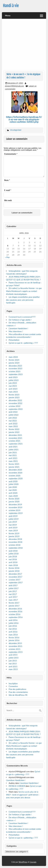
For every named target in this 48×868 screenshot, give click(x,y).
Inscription (13, 683)
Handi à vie (11, 6)
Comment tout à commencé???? (22, 317)
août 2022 (13, 412)
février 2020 (14, 499)
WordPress (23, 862)
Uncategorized (16, 130)
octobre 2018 (15, 545)
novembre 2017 (15, 577)
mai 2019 (13, 525)
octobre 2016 (15, 614)
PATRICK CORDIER (17, 786)
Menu (8, 15)
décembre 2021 (15, 435)
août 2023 (13, 377)
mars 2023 (13, 392)
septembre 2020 (16, 478)
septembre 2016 (16, 617)
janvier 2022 (14, 432)
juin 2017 (13, 591)
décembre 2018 (15, 539)
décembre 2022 (15, 400)
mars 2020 (13, 496)
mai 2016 (13, 629)
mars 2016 (13, 635)
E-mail (8, 190)
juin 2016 (13, 626)
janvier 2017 (14, 606)
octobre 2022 (15, 406)
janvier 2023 (14, 397)
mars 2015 (13, 669)
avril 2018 (13, 562)
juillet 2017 (14, 588)
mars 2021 (13, 461)
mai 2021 (13, 455)
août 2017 (13, 585)
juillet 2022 (14, 415)
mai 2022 (13, 421)
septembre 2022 (16, 409)
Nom (7, 180)
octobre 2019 (15, 510)
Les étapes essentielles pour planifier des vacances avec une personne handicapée (23, 300)
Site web (8, 200)
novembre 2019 (15, 507)
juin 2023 (13, 383)
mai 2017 (13, 594)
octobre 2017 (15, 580)
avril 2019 (13, 528)
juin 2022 (13, 418)
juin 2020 (13, 487)
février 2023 (14, 395)
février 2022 (14, 429)
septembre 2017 (16, 582)
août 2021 (13, 447)
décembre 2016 (15, 609)
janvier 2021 (14, 467)
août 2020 (13, 481)
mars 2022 (13, 426)
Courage (33, 862)
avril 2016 (13, 632)
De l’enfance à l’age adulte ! (20, 320)
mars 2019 (13, 530)
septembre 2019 (16, 513)
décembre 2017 (15, 574)
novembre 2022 (15, 403)
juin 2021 (13, 452)
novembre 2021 (15, 438)
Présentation (14, 340)
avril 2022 (13, 424)
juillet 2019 (14, 519)
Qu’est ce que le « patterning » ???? (23, 343)
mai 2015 (13, 664)
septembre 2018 (16, 548)
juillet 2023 (14, 380)
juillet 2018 (14, 554)
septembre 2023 (16, 374)
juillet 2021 (14, 450)
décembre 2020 (15, 470)
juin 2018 (13, 556)
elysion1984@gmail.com (14, 86)
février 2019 (14, 533)
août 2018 (13, 551)
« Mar (7, 257)
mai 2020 (13, 490)
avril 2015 (13, 666)
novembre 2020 (15, 473)
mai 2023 (13, 386)
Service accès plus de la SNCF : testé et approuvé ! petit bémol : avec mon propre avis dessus (23, 795)
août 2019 (13, 516)
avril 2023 (13, 389)
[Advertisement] (24, 45)
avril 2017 (13, 597)
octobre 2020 (15, 476)
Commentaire (11, 154)
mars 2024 (13, 357)
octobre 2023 (15, 371)
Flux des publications (17, 689)
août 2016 (13, 620)
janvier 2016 (14, 640)
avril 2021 (13, 458)
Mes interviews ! (16, 331)
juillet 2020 (14, 484)
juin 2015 (13, 661)
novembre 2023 (15, 368)
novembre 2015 (15, 646)
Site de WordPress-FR (18, 695)
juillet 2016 (14, 623)
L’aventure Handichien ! (18, 328)
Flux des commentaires (18, 692)
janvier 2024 (14, 363)
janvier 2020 (14, 502)
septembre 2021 (16, 444)
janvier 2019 (14, 536)
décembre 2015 (15, 643)
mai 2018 (13, 559)
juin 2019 (13, 522)
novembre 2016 (15, 611)
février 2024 (14, 360)
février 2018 (14, 568)
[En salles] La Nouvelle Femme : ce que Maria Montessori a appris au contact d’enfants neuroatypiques (24, 291)
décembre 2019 (15, 504)
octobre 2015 (15, 649)
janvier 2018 (14, 571)
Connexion (13, 686)
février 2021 (14, 464)
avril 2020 (13, 493)
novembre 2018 (15, 542)
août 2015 (13, 655)
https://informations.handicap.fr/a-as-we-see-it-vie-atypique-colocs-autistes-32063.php (24, 119)
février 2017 (14, 603)
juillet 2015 (14, 658)
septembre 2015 (16, 652)
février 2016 (14, 638)
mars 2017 (13, 600)
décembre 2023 (15, 366)
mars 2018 (13, 565)
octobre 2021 (15, 441)
